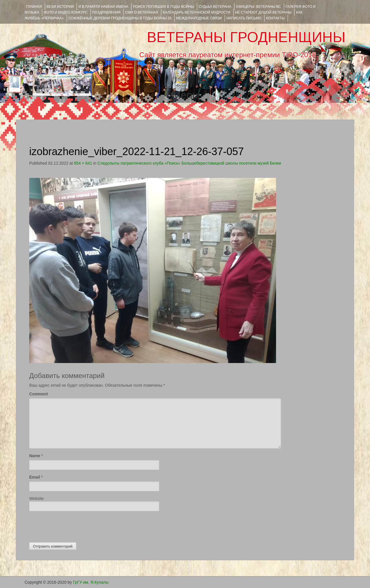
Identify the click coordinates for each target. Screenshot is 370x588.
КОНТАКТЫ (275, 18)
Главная (34, 7)
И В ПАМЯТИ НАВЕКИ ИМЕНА (103, 7)
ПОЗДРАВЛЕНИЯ (106, 12)
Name (35, 456)
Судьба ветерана (215, 7)
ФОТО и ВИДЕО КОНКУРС (65, 12)
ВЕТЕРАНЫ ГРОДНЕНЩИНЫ (246, 37)
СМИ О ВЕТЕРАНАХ (142, 12)
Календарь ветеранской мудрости (197, 12)
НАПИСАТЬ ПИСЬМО (244, 18)
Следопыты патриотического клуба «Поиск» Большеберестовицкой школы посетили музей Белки (189, 163)
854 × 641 (83, 163)
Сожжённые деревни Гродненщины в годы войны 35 (120, 18)
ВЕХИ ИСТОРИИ (60, 7)
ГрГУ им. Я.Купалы (91, 582)
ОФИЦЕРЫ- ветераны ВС (258, 7)
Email (35, 477)
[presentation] (73, 525)
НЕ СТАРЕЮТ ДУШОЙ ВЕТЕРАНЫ (263, 12)
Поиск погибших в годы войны (163, 7)
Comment (39, 394)
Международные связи (199, 18)
